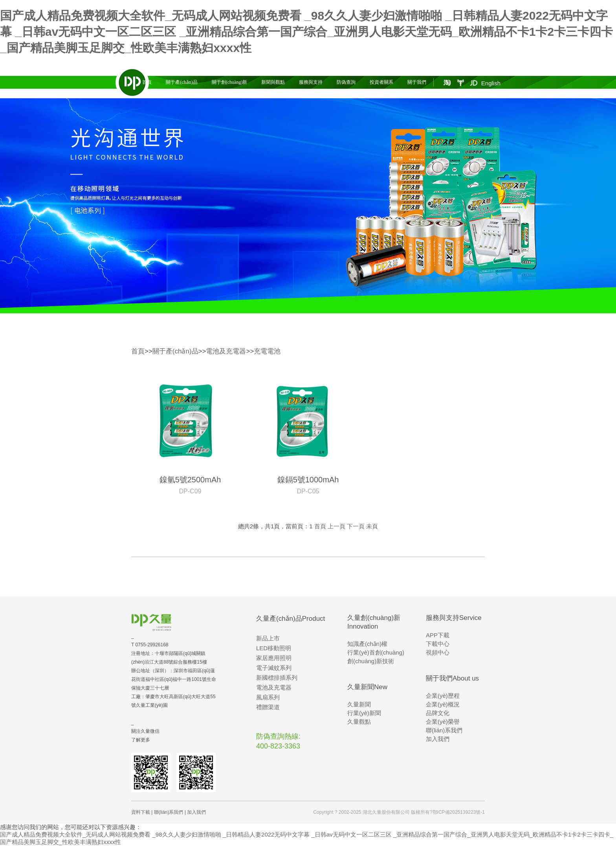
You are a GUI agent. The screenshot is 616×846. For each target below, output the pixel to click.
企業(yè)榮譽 (443, 722)
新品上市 (268, 638)
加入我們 (438, 739)
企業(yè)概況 (443, 704)
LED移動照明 (274, 648)
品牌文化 (438, 713)
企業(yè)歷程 (443, 696)
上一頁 (336, 526)
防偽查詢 (346, 82)
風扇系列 (268, 697)
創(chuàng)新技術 (371, 661)
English (491, 83)
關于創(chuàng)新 (230, 82)
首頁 (147, 82)
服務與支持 (311, 82)
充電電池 (267, 351)
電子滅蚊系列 (274, 668)
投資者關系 (381, 82)
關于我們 (417, 82)
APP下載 (438, 635)
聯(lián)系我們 (444, 730)
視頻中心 (438, 652)
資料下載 (141, 812)
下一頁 (356, 526)
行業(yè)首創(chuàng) (376, 652)
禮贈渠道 (268, 707)
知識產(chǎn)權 (367, 644)
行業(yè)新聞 (364, 713)
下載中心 (438, 644)
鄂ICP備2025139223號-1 (459, 812)
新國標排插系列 (277, 678)
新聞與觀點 (273, 82)
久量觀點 (359, 722)
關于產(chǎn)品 (181, 82)
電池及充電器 (226, 351)
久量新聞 (359, 704)
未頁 (372, 526)
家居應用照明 (274, 658)
